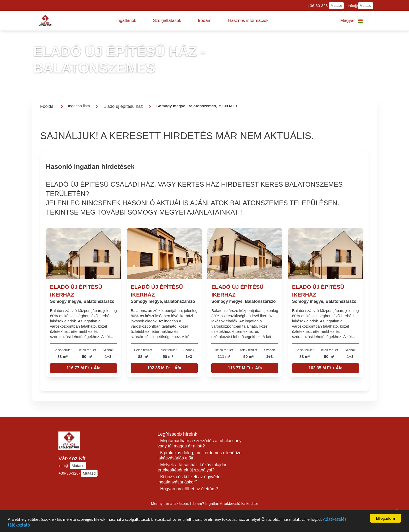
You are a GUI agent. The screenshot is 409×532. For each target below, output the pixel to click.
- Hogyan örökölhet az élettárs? (188, 489)
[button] (126, 21)
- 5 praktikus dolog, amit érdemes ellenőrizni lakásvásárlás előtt (200, 455)
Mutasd (336, 6)
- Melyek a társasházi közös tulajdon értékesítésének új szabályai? (193, 467)
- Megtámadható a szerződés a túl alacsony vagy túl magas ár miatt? (200, 443)
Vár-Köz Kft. (73, 458)
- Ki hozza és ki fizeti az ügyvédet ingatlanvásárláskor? (190, 479)
